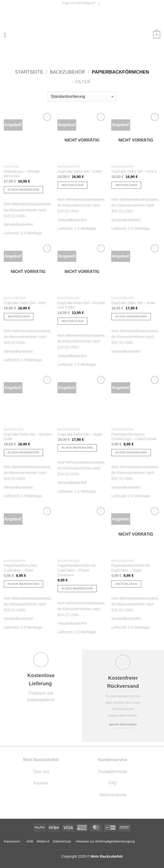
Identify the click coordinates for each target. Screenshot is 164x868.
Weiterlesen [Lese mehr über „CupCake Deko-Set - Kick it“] (126, 185)
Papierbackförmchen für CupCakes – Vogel (131, 568)
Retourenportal (113, 795)
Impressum (12, 841)
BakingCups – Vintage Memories (22, 174)
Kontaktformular (113, 772)
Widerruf (43, 841)
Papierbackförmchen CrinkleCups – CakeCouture (134, 437)
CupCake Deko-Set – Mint (25, 303)
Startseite (29, 72)
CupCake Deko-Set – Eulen (80, 171)
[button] (7, 35)
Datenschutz (62, 841)
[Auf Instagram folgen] (100, 3)
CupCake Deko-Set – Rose (133, 303)
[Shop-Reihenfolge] (82, 97)
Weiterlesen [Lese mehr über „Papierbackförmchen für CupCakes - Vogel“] (126, 584)
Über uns (41, 772)
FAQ (113, 783)
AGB (30, 841)
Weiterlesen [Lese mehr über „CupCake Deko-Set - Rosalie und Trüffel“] (73, 321)
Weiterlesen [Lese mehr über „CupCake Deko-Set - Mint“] (19, 316)
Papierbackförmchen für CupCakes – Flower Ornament (77, 570)
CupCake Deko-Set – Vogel (80, 434)
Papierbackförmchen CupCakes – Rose (20, 568)
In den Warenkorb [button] (24, 190)
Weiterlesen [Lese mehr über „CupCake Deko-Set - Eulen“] (73, 185)
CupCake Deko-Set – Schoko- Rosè (28, 437)
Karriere (41, 783)
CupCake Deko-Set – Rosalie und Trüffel (81, 305)
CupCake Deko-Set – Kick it (134, 171)
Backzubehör (68, 72)
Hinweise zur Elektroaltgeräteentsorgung (106, 841)
